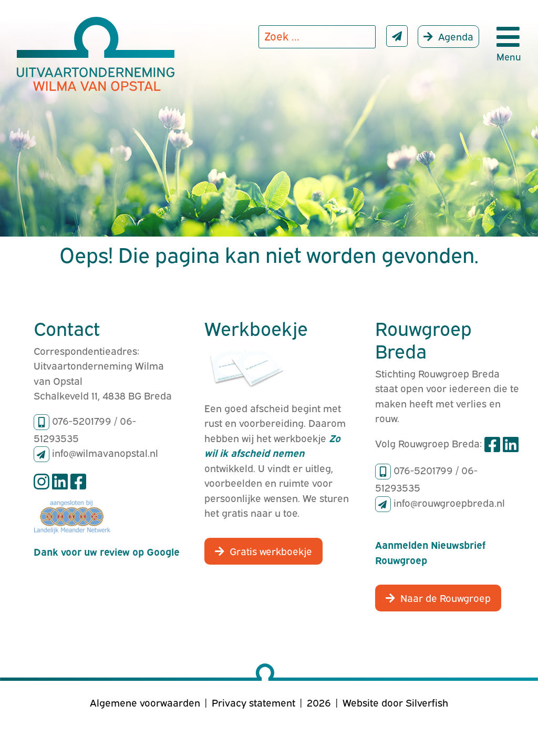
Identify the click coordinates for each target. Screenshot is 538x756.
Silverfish (427, 702)
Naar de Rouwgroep (446, 597)
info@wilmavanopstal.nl (105, 452)
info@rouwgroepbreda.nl (449, 502)
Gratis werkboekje (271, 550)
